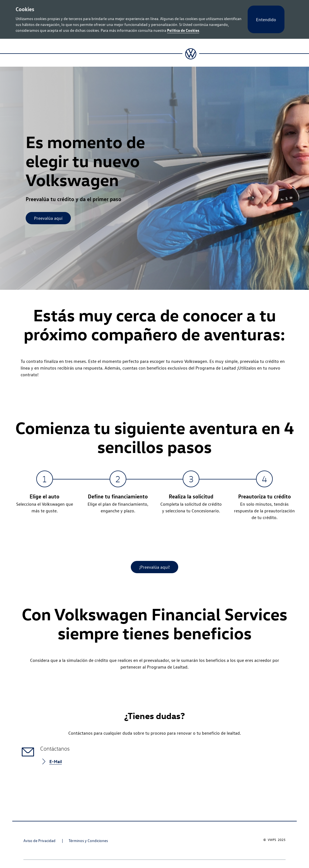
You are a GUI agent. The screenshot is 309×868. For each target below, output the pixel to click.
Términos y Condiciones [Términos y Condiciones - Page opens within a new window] (88, 841)
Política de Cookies (183, 30)
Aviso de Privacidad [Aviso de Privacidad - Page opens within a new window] (40, 841)
